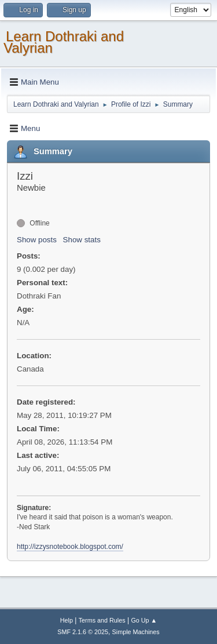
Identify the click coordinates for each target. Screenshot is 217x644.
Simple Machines (136, 632)
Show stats (82, 240)
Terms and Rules (102, 620)
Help (67, 620)
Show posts (37, 240)
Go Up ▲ (144, 620)
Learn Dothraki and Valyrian (64, 42)
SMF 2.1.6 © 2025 (83, 632)
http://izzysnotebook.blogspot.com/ (70, 547)
